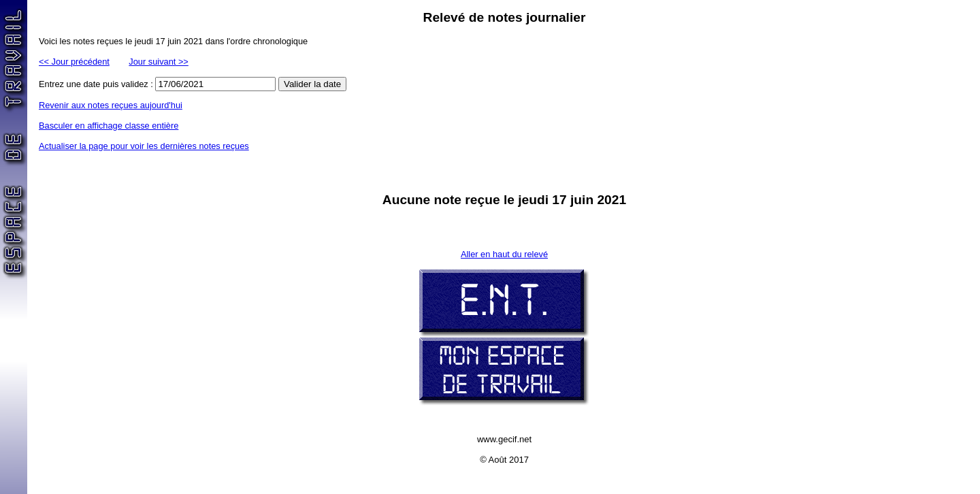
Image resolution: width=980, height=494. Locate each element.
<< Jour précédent (74, 62)
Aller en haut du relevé (504, 254)
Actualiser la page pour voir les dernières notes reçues (144, 146)
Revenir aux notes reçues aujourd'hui (111, 105)
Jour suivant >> (159, 62)
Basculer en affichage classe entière (109, 126)
